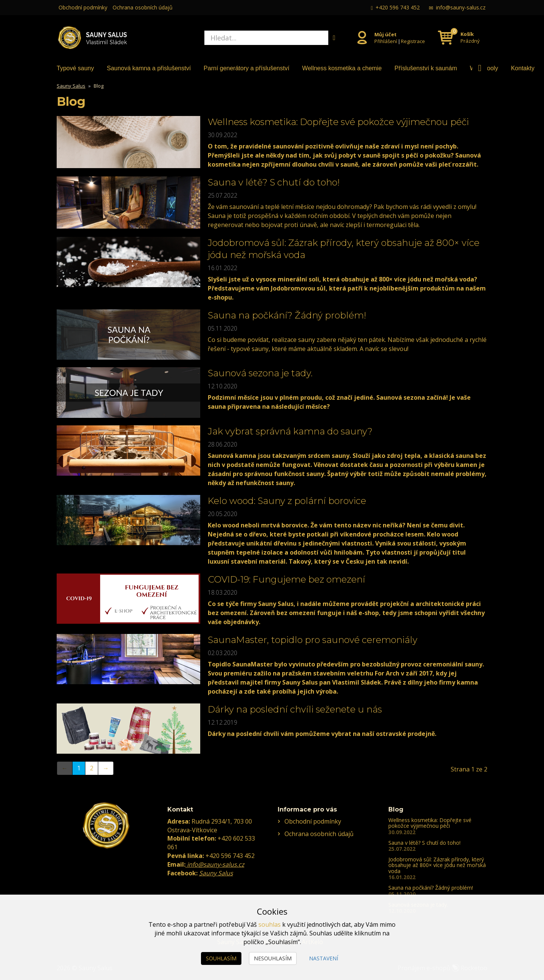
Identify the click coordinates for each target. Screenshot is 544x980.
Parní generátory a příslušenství (246, 68)
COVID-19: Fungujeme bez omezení (287, 579)
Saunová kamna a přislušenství (149, 68)
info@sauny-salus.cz (461, 7)
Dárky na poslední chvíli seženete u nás (295, 709)
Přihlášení (386, 41)
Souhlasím (221, 958)
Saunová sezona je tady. (260, 373)
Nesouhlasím (273, 958)
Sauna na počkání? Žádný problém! (287, 315)
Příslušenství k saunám (426, 68)
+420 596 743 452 (398, 7)
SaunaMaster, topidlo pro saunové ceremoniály (313, 640)
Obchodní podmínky (83, 7)
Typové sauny (75, 68)
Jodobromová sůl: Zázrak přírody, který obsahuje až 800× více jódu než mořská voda (437, 865)
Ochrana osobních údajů (143, 7)
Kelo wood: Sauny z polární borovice (287, 501)
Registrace (413, 41)
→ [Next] (106, 768)
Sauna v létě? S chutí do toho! (274, 182)
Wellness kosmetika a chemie (342, 68)
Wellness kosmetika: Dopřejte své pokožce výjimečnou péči (338, 122)
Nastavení (324, 958)
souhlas (270, 924)
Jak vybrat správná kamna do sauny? (290, 431)
